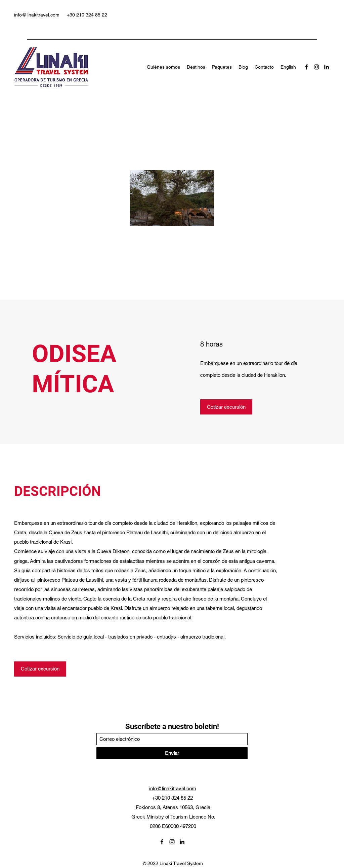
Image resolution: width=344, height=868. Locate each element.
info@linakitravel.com (37, 15)
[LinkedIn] (327, 67)
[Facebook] (306, 67)
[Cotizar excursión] (226, 407)
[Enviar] (172, 753)
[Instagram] (316, 67)
